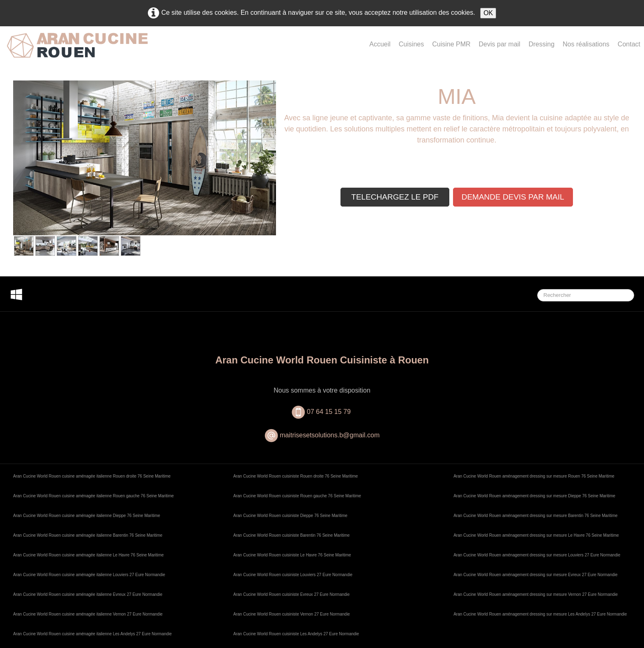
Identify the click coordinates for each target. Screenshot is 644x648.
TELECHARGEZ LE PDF (395, 197)
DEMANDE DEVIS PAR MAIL (513, 197)
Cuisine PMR (451, 44)
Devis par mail (500, 44)
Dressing (542, 44)
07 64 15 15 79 (330, 412)
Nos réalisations (586, 44)
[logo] (77, 52)
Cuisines (411, 44)
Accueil (380, 44)
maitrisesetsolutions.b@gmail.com (330, 435)
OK (488, 13)
